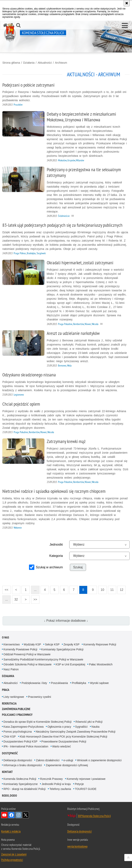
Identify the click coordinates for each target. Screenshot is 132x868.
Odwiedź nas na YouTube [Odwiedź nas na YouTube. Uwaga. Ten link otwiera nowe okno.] (4, 815)
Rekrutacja (9, 703)
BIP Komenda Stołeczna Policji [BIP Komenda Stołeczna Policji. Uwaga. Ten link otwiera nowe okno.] (94, 816)
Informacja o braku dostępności (23, 765)
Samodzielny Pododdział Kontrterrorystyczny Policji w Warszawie (43, 659)
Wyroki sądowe (99, 683)
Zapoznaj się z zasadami (14, 854)
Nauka (95, 727)
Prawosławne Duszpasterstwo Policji (64, 741)
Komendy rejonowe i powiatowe (86, 779)
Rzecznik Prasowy (51, 779)
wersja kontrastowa (77, 846)
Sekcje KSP (52, 644)
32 (16, 599)
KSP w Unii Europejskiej (70, 664)
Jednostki (56, 545)
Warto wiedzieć (62, 746)
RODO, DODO (9, 796)
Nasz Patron (11, 669)
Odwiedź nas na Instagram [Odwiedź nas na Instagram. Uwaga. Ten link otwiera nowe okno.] (19, 815)
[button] (125, 26)
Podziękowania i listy (34, 683)
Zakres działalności (48, 760)
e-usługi (68, 760)
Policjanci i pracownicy (17, 715)
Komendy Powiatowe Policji (20, 649)
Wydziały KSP (32, 644)
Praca (6, 690)
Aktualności (45, 63)
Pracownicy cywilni (40, 697)
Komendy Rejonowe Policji (100, 644)
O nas (6, 637)
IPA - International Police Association (26, 746)
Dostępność (10, 753)
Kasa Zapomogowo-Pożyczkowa (24, 727)
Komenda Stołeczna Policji (20, 779)
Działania (29, 63)
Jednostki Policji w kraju (56, 784)
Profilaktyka (79, 683)
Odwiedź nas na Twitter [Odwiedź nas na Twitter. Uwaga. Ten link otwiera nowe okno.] (26, 815)
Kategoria (56, 556)
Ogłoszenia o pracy (59, 727)
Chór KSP (10, 737)
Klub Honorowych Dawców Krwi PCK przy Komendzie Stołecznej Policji (64, 737)
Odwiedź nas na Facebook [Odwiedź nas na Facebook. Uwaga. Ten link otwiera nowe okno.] (11, 815)
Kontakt (7, 772)
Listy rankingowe (14, 697)
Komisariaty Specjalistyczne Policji (62, 649)
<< (5, 589)
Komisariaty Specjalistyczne (21, 784)
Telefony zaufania (60, 789)
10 (102, 590)
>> (34, 598)
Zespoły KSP (72, 644)
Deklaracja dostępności (18, 760)
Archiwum (61, 63)
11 (112, 590)
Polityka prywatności (12, 860)
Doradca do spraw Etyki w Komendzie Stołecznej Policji (38, 722)
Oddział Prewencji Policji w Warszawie (27, 654)
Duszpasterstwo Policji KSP (21, 741)
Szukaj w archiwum (49, 567)
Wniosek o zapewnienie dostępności (99, 760)
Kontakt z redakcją (11, 831)
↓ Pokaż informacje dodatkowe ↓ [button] (66, 621)
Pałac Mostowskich (101, 664)
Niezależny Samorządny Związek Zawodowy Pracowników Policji (76, 732)
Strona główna (11, 63)
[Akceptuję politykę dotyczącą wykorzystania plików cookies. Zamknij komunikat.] (127, 3)
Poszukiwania (59, 683)
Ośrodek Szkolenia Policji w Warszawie (28, 664)
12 (122, 590)
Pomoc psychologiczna (18, 732)
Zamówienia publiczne (16, 709)
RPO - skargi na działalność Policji (25, 789)
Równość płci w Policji (89, 722)
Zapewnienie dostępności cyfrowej (67, 765)
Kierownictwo (12, 644)
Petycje (79, 784)
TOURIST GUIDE (86, 789)
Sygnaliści (81, 727)
